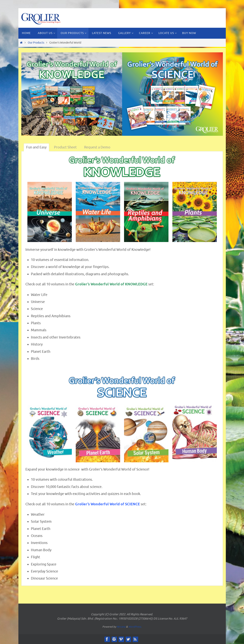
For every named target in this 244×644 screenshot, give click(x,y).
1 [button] (101, 242)
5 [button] (125, 242)
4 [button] (119, 242)
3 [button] (113, 242)
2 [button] (107, 242)
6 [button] (131, 242)
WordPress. (135, 627)
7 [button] (136, 242)
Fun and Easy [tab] (36, 147)
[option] (50, 212)
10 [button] (154, 242)
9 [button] (148, 242)
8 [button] (142, 242)
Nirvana (121, 627)
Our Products (36, 43)
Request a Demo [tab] (97, 147)
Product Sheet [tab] (65, 147)
